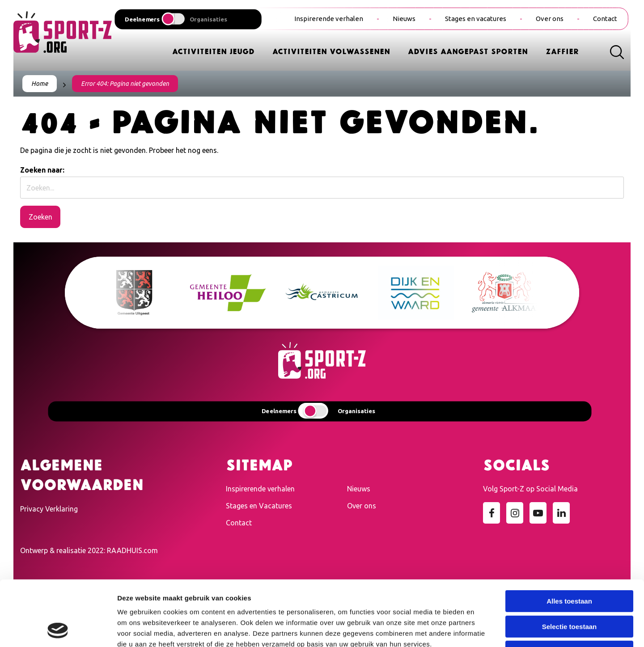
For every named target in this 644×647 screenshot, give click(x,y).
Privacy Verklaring (49, 509)
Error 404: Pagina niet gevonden (125, 84)
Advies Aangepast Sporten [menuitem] (468, 51)
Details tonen (483, 629)
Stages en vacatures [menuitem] (476, 19)
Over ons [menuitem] (550, 19)
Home (40, 84)
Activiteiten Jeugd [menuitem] (213, 51)
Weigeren (569, 590)
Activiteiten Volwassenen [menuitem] (331, 51)
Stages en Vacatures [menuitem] (259, 506)
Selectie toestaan (570, 565)
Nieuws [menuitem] (404, 19)
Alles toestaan (569, 540)
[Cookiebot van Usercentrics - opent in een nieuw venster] (58, 630)
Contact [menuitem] (605, 19)
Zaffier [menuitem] (562, 51)
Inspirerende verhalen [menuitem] (329, 19)
